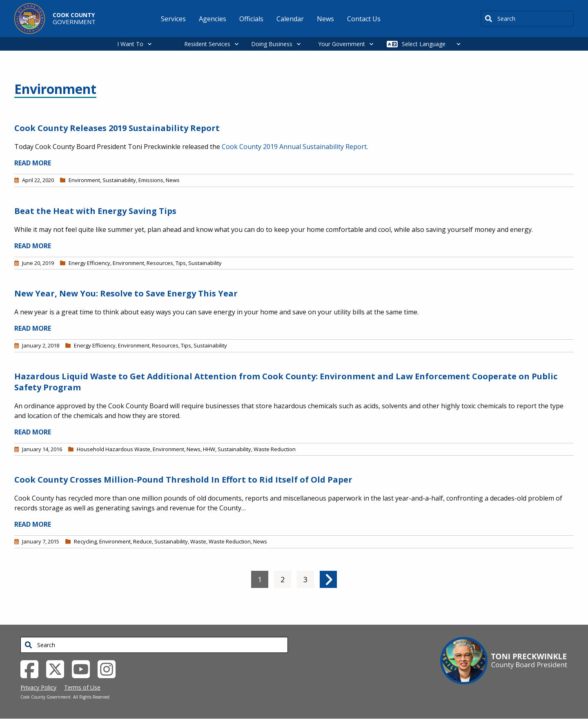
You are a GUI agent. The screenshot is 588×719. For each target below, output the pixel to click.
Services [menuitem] (173, 19)
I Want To (130, 44)
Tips (181, 263)
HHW (209, 449)
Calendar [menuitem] (290, 19)
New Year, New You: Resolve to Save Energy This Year (126, 293)
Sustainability (119, 180)
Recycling (85, 541)
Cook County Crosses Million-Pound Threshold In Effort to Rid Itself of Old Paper (183, 480)
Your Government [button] (342, 44)
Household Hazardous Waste (114, 449)
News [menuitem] (325, 19)
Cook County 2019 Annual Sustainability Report (294, 147)
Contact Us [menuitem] (364, 19)
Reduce (143, 541)
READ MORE (33, 163)
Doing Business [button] (272, 44)
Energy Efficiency (89, 263)
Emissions (151, 180)
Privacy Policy (38, 687)
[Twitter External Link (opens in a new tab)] (58, 668)
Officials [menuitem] (251, 19)
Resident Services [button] (207, 44)
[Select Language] (433, 44)
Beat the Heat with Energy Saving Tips (95, 211)
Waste (198, 541)
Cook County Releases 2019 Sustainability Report (117, 128)
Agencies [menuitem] (213, 19)
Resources (160, 263)
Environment (84, 180)
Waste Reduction (275, 449)
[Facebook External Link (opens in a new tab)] (32, 668)
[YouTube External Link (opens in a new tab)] (84, 668)
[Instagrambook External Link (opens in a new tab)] (110, 668)
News (173, 180)
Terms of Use (82, 687)
